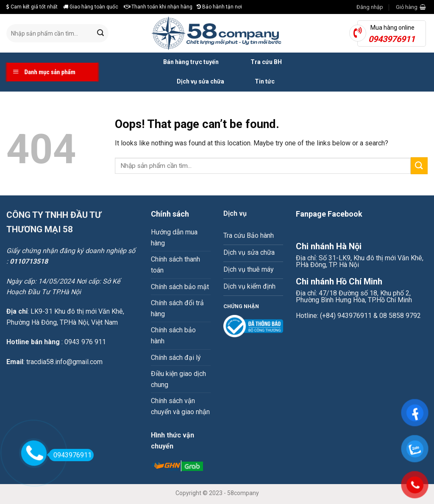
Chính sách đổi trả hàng (177, 308)
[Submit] (100, 33)
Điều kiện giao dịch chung (178, 379)
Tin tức (256, 82)
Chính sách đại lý (176, 358)
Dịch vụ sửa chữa (191, 82)
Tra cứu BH (257, 62)
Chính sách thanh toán (175, 265)
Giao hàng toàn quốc (91, 7)
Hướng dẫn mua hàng (174, 238)
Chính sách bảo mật (180, 287)
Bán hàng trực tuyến (181, 62)
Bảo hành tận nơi (219, 7)
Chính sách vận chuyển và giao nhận (180, 406)
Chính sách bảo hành (173, 336)
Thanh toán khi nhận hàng (158, 7)
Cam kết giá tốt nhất (32, 7)
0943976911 (70, 455)
